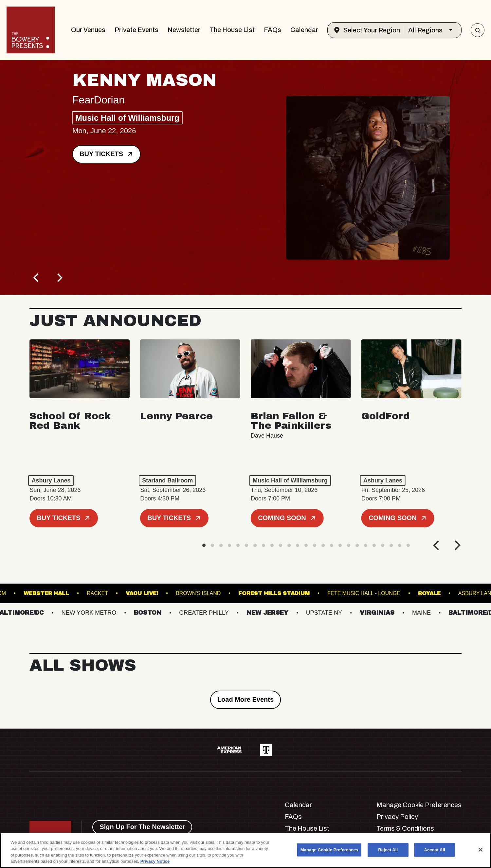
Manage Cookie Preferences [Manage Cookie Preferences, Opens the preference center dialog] (329, 850)
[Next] (59, 278)
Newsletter (184, 30)
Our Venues (88, 30)
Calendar (304, 30)
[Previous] (37, 278)
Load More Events (245, 699)
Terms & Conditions (405, 828)
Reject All (388, 850)
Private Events (136, 30)
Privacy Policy (397, 817)
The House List (232, 30)
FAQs (273, 30)
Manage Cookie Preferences (419, 805)
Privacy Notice (155, 861)
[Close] (481, 850)
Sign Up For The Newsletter (142, 827)
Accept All (435, 850)
